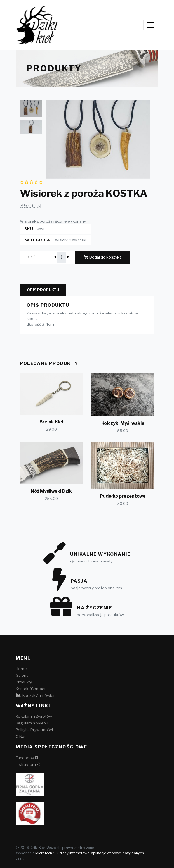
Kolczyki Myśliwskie (123, 423)
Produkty (24, 682)
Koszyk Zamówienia (37, 695)
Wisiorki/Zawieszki (70, 240)
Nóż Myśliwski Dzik (51, 491)
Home (21, 669)
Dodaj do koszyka (103, 257)
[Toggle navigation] (151, 25)
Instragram (28, 764)
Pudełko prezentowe (123, 496)
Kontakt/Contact (31, 689)
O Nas (21, 736)
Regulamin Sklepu (32, 723)
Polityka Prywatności (34, 730)
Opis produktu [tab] (43, 290)
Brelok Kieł (51, 422)
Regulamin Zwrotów (34, 716)
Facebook (27, 758)
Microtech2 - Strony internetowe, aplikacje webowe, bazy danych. (90, 853)
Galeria (22, 675)
